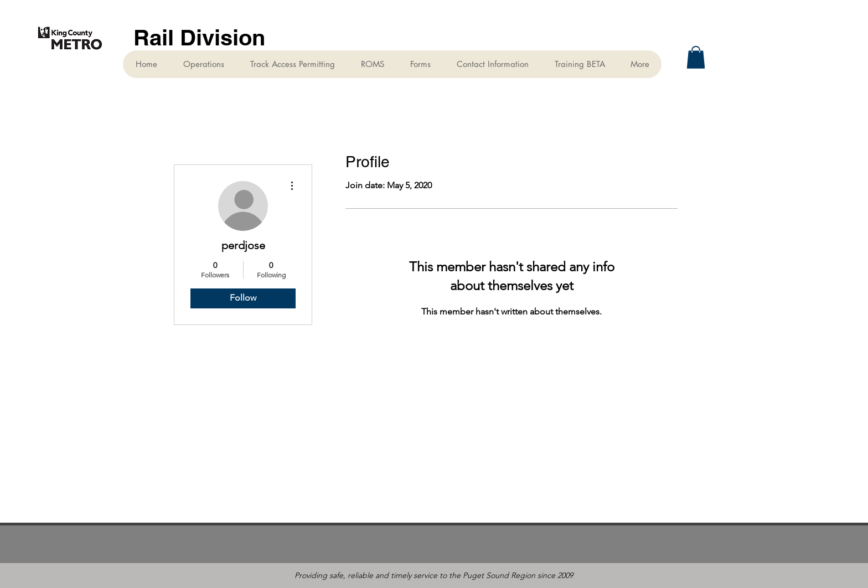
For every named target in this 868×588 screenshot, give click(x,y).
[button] (696, 57)
